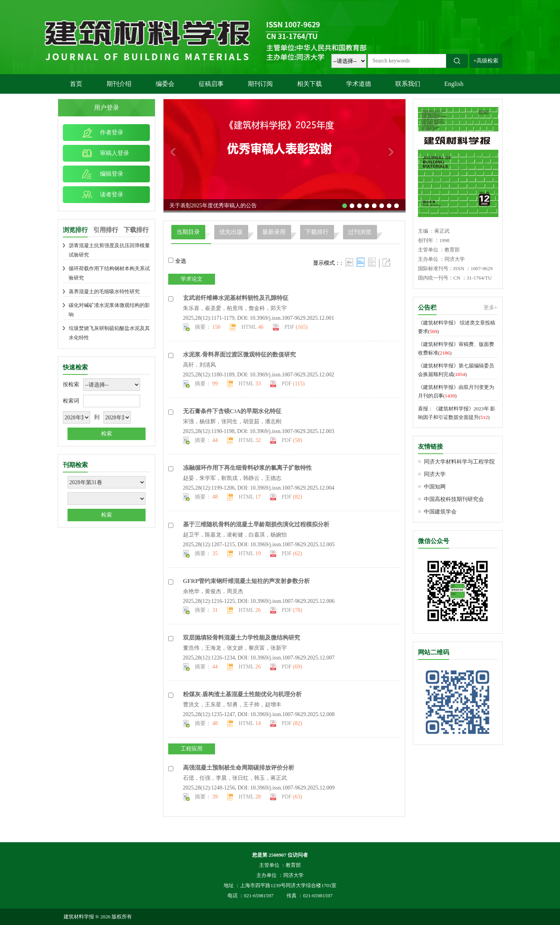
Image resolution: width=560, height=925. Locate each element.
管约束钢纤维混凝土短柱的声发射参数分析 (247, 581)
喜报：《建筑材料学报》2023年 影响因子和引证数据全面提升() (457, 413)
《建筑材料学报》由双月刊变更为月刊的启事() (456, 391)
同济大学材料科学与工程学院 (459, 462)
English (454, 84)
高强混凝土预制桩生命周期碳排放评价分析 (239, 768)
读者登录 (112, 194)
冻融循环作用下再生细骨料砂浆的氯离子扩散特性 (247, 468)
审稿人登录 (115, 153)
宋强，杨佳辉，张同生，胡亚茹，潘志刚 (232, 422)
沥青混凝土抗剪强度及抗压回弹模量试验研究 (109, 250)
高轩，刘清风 (199, 365)
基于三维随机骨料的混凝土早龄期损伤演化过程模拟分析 (256, 524)
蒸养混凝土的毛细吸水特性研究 (104, 291)
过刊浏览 (360, 232)
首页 (76, 84)
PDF (296, 327)
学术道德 (359, 84)
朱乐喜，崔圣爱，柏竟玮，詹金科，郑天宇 (235, 308)
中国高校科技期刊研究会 (454, 499)
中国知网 (435, 487)
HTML (253, 327)
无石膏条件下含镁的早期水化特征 (232, 411)
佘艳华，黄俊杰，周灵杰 (213, 591)
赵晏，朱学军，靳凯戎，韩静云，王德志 (232, 478)
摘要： (208, 327)
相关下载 (309, 84)
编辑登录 (112, 174)
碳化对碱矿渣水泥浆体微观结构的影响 (109, 310)
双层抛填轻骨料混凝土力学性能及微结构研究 (242, 638)
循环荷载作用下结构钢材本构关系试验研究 (109, 273)
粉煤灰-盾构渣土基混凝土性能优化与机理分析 (243, 694)
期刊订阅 (260, 84)
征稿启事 (211, 84)
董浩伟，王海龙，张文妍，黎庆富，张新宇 (235, 648)
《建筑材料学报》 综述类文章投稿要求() (457, 327)
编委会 (165, 84)
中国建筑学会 (440, 512)
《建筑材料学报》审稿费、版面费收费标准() (456, 348)
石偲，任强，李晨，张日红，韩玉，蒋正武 (235, 778)
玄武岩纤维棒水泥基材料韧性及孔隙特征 (236, 298)
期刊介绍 (119, 84)
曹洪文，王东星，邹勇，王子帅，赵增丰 (232, 705)
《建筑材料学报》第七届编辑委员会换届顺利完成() (456, 370)
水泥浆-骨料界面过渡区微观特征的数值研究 (240, 355)
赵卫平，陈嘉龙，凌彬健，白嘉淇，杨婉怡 (235, 535)
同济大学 (435, 474)
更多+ (491, 307)
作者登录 (112, 132)
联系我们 (408, 84)
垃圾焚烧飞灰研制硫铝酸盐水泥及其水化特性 (109, 333)
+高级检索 (486, 61)
